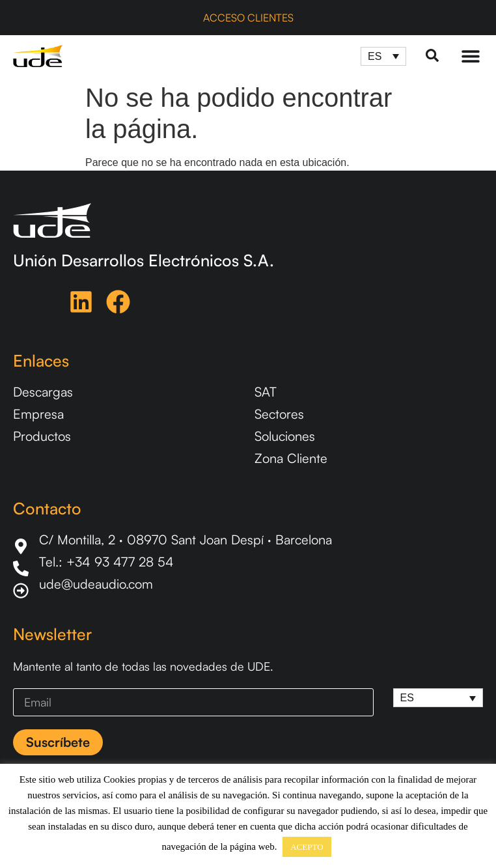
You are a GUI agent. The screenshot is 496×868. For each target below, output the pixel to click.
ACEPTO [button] (307, 847)
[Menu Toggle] (471, 56)
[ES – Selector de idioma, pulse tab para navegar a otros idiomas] (383, 56)
